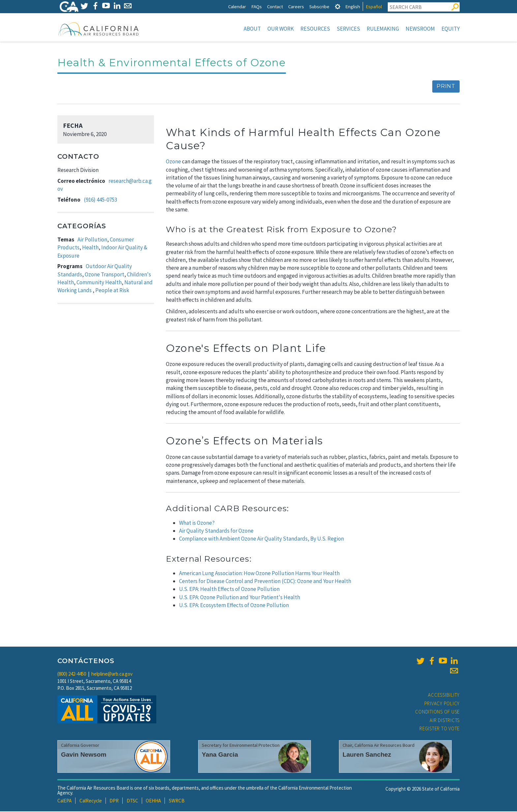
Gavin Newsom (84, 755)
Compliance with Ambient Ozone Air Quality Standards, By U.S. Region (261, 539)
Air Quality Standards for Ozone (216, 531)
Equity (451, 29)
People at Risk (112, 291)
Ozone (173, 162)
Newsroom (420, 29)
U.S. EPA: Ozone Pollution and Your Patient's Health (240, 598)
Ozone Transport (105, 275)
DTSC (132, 801)
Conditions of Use (437, 712)
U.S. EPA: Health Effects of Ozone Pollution (229, 590)
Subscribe (319, 6)
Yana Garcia (220, 755)
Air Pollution (92, 240)
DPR (114, 801)
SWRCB (177, 801)
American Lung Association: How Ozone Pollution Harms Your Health (259, 574)
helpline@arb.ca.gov (112, 674)
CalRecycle (91, 801)
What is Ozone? (197, 523)
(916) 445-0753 (100, 200)
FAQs (257, 6)
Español (374, 6)
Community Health (99, 283)
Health (90, 248)
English (353, 6)
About (252, 29)
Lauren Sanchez (367, 755)
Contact (275, 6)
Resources (315, 29)
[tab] (338, 6)
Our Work (281, 29)
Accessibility (444, 696)
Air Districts (445, 721)
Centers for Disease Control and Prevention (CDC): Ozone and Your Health (265, 582)
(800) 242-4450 (72, 674)
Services (348, 29)
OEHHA (153, 801)
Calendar (237, 6)
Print (446, 87)
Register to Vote (440, 729)
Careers (296, 6)
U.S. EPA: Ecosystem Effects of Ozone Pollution (234, 606)
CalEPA (64, 801)
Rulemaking (383, 29)
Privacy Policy (442, 704)
